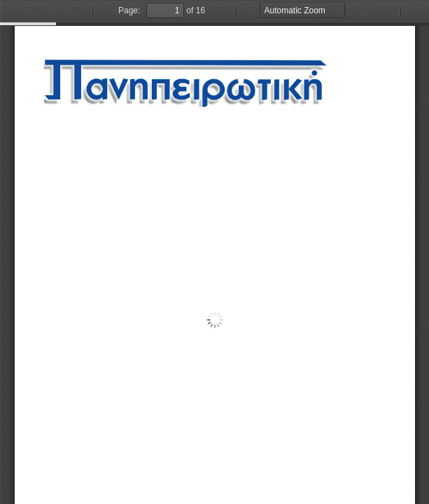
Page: (129, 10)
